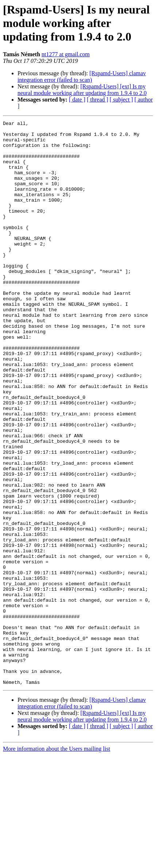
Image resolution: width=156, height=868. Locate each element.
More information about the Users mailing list (56, 862)
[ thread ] (97, 100)
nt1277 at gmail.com (66, 54)
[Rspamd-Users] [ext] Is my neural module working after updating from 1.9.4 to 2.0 (82, 90)
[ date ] (77, 100)
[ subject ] (121, 100)
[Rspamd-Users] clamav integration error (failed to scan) (82, 77)
